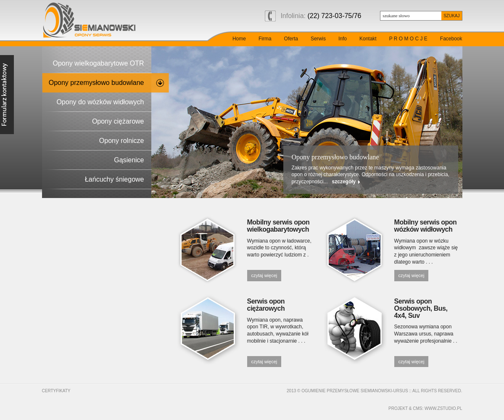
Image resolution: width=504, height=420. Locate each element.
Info (343, 39)
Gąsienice (129, 160)
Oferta (291, 39)
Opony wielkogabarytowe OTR (99, 63)
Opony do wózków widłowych (100, 102)
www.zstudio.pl (443, 408)
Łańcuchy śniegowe (115, 179)
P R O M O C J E (408, 39)
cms (417, 408)
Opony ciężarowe (118, 121)
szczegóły (344, 182)
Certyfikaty (56, 391)
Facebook (451, 39)
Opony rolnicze (122, 141)
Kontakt (368, 39)
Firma (265, 39)
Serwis (318, 39)
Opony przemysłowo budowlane (96, 83)
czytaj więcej (264, 275)
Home (239, 39)
